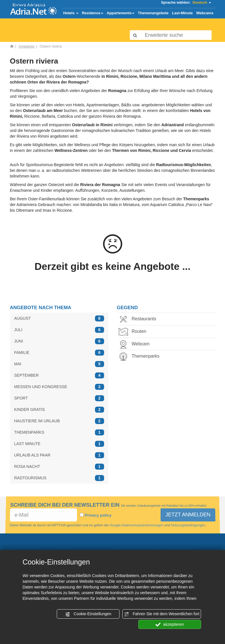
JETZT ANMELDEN (188, 515)
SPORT (59, 398)
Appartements (120, 13)
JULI (59, 330)
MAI (59, 364)
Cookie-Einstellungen (88, 614)
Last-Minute (182, 13)
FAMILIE (59, 353)
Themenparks (141, 357)
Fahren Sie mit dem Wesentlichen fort (162, 614)
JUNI (59, 341)
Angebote (27, 46)
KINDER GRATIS (59, 410)
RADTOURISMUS (59, 478)
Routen (134, 332)
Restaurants (139, 319)
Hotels (71, 13)
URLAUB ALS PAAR (59, 455)
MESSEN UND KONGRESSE (59, 387)
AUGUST (59, 318)
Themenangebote (153, 13)
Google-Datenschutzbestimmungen (136, 525)
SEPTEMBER (59, 375)
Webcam (136, 344)
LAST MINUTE (59, 444)
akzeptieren (170, 625)
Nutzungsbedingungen (188, 525)
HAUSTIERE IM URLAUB (59, 421)
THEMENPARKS (59, 432)
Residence (93, 13)
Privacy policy (98, 515)
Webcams (205, 13)
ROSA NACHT (59, 467)
